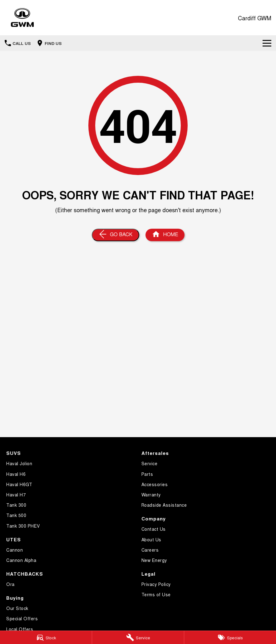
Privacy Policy (156, 584)
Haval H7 (16, 495)
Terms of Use (156, 594)
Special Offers (22, 618)
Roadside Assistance (164, 505)
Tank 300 (16, 505)
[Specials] (230, 637)
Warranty (151, 495)
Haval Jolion (19, 463)
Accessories (155, 484)
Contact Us (154, 529)
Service (150, 463)
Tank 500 (16, 515)
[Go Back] (116, 235)
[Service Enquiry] (138, 637)
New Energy (154, 560)
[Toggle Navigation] (267, 43)
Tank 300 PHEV (23, 526)
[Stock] (46, 637)
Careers (150, 550)
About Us (151, 539)
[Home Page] (165, 235)
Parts (147, 474)
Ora (10, 584)
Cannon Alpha (21, 560)
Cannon (15, 550)
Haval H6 (16, 474)
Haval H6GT (19, 484)
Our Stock (17, 608)
